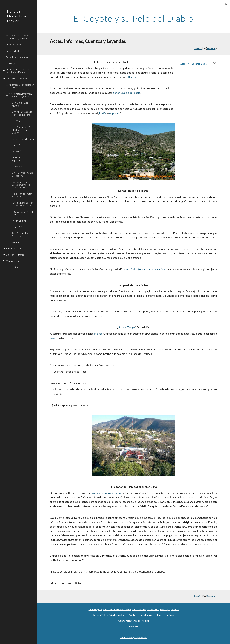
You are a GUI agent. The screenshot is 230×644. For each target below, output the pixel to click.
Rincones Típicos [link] (14, 44)
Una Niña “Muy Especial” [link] (19, 159)
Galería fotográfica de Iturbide (134, 621)
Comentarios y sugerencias (133, 637)
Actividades (153, 609)
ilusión (103, 113)
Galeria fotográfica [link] (15, 255)
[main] (133, 18)
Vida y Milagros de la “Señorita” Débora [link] (22, 113)
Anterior (198, 48)
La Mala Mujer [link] (19, 221)
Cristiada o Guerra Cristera (106, 493)
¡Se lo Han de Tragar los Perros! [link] (22, 195)
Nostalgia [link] (11, 63)
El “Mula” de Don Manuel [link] (20, 104)
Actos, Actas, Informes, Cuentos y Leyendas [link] (20, 95)
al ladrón (132, 77)
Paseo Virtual (139, 609)
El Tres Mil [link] (17, 227)
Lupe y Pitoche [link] (19, 145)
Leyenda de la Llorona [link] (23, 139)
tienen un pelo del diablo (127, 93)
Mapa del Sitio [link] (13, 261)
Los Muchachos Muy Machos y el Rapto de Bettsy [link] (23, 130)
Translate (133, 626)
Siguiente (211, 48)
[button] (226, 4)
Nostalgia (165, 609)
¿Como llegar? (95, 609)
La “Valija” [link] (16, 151)
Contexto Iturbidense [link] (17, 78)
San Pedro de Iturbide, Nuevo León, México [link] (17, 37)
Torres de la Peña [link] (14, 248)
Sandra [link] (15, 242)
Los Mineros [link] (18, 121)
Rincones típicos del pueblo (117, 609)
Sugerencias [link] (12, 267)
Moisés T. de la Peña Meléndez (109, 615)
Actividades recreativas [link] (18, 57)
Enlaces (175, 609)
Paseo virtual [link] (12, 51)
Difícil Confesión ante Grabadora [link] (22, 174)
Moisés (98, 334)
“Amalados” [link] (17, 166)
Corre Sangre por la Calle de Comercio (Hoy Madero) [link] (21, 185)
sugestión (115, 113)
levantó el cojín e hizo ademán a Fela (144, 269)
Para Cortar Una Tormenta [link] (20, 235)
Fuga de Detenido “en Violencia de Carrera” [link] (23, 204)
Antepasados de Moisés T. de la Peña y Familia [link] (19, 71)
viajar (53, 338)
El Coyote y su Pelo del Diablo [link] (23, 213)
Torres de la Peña (165, 615)
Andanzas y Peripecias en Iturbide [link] (21, 86)
